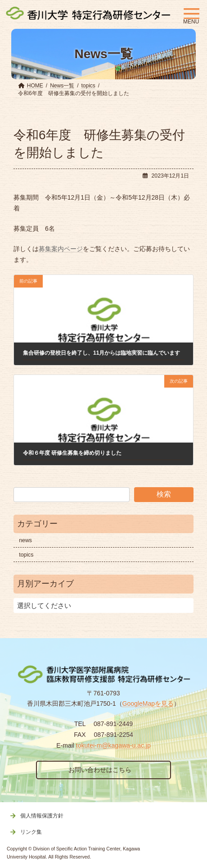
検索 (164, 494)
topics (26, 555)
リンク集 (31, 832)
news (25, 540)
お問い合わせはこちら (100, 770)
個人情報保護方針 (42, 816)
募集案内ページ (61, 249)
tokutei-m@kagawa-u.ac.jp (113, 745)
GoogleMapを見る (148, 704)
